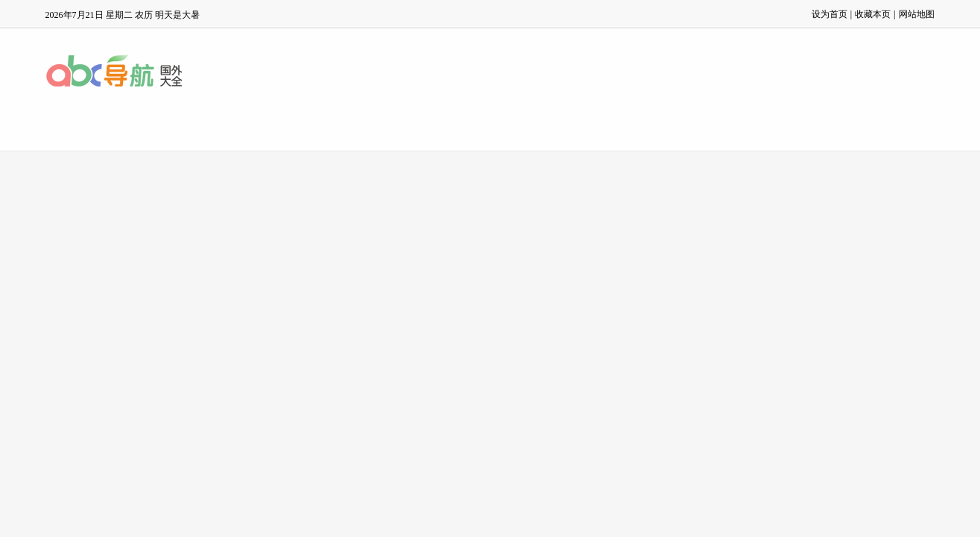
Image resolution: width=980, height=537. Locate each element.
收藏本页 (873, 14)
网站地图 (917, 14)
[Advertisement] (490, 263)
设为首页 (829, 14)
